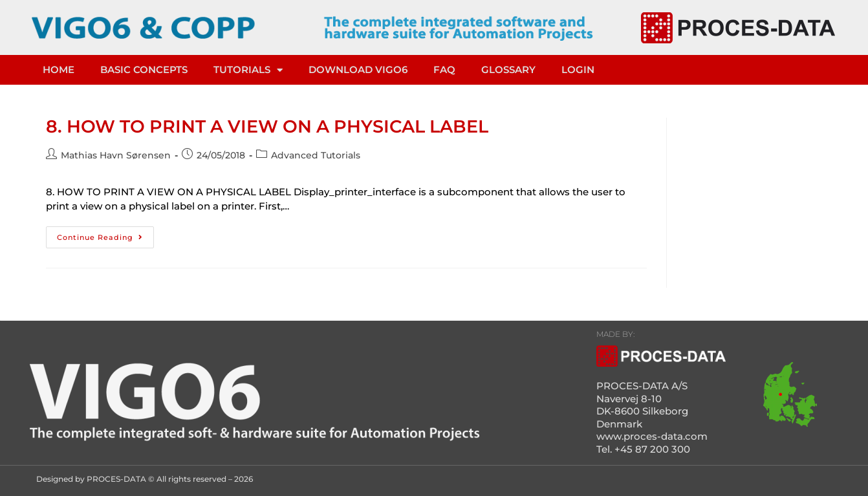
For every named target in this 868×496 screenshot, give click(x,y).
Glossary (508, 70)
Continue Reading (105, 234)
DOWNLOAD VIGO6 (358, 70)
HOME (59, 70)
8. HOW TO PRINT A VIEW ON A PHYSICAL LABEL (267, 126)
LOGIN (578, 70)
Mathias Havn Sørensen (116, 155)
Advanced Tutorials (316, 155)
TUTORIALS (248, 70)
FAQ (444, 70)
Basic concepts (144, 70)
